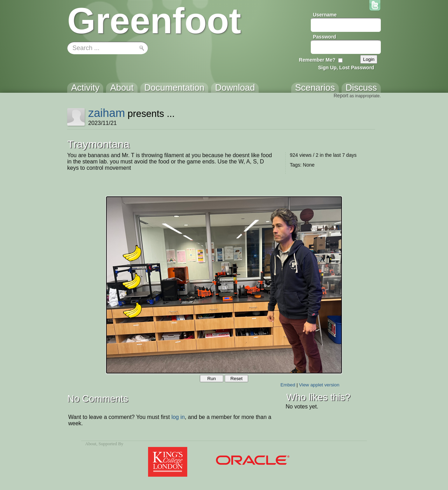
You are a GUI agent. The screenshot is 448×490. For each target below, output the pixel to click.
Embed (288, 385)
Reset (236, 379)
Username (325, 15)
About (91, 444)
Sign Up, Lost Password (346, 68)
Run (211, 379)
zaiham (107, 113)
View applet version (319, 385)
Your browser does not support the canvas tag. (224, 285)
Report (341, 96)
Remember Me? (317, 60)
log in (178, 417)
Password (324, 37)
